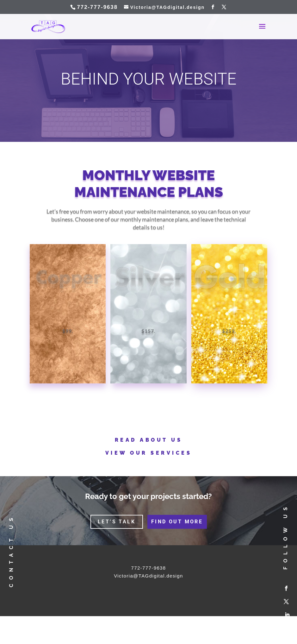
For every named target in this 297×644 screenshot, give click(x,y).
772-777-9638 (148, 568)
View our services (149, 453)
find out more (177, 522)
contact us (11, 550)
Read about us (149, 440)
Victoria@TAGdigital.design (148, 576)
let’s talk (117, 522)
